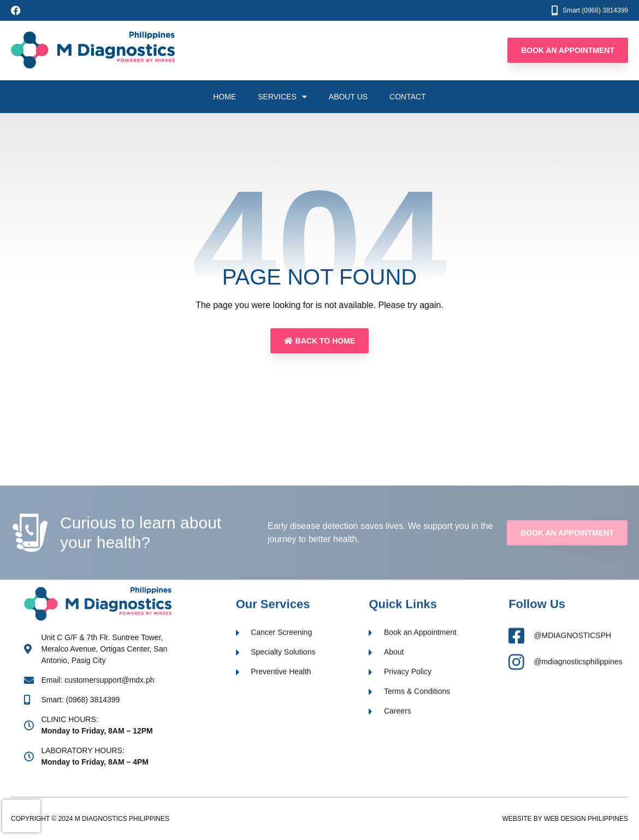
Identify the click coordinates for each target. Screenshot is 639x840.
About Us (348, 97)
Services (282, 97)
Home (224, 97)
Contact (408, 97)
